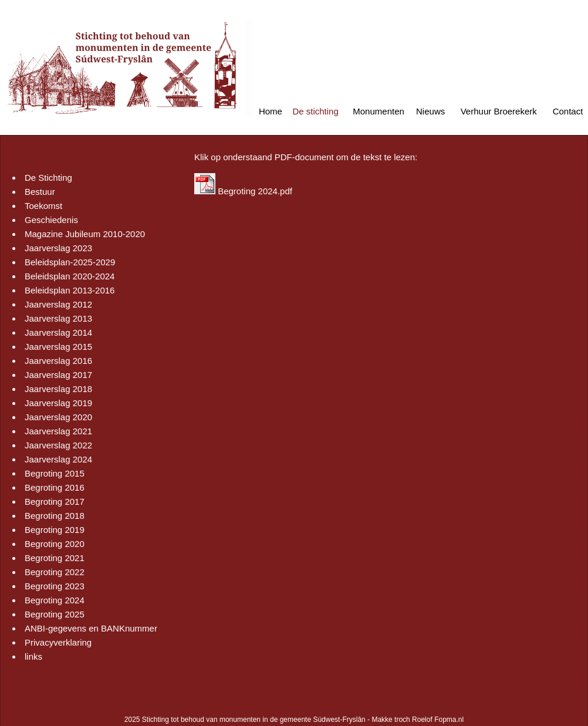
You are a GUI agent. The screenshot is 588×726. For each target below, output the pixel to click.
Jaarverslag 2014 (58, 332)
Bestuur (40, 192)
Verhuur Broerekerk (499, 111)
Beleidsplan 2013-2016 (70, 290)
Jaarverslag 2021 (58, 431)
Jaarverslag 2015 (58, 347)
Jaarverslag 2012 (58, 304)
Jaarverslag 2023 (58, 248)
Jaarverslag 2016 (58, 361)
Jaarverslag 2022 (58, 445)
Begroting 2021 (55, 558)
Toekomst (43, 206)
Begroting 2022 (55, 572)
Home (271, 111)
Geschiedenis (51, 220)
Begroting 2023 (55, 586)
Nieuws (430, 111)
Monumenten (379, 111)
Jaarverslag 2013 (58, 318)
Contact (568, 111)
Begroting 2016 (55, 487)
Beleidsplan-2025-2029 (70, 262)
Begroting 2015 (55, 473)
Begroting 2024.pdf (255, 191)
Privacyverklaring (58, 642)
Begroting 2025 (55, 614)
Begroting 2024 (55, 600)
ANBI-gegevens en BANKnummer (91, 628)
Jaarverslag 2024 (58, 459)
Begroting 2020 (55, 544)
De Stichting (48, 178)
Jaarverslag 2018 (58, 389)
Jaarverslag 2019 (58, 403)
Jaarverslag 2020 (58, 417)
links (33, 656)
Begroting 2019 (55, 530)
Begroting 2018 (55, 516)
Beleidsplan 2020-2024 (70, 276)
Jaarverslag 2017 (58, 375)
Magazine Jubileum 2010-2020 (85, 234)
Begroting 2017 (55, 502)
